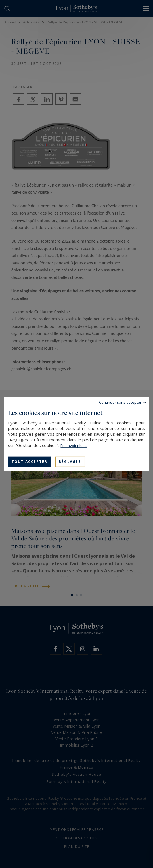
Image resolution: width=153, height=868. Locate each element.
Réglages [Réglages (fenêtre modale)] (70, 462)
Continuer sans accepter (120, 402)
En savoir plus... (74, 446)
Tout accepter (30, 462)
